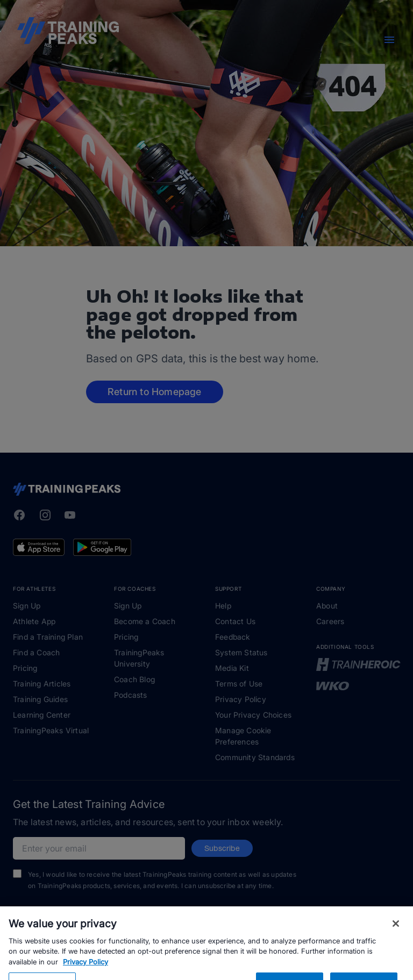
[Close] (396, 939)
